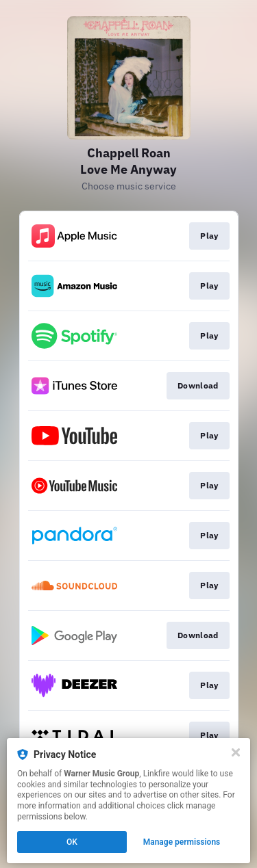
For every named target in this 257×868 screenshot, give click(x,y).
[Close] (236, 752)
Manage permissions (182, 842)
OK (72, 842)
